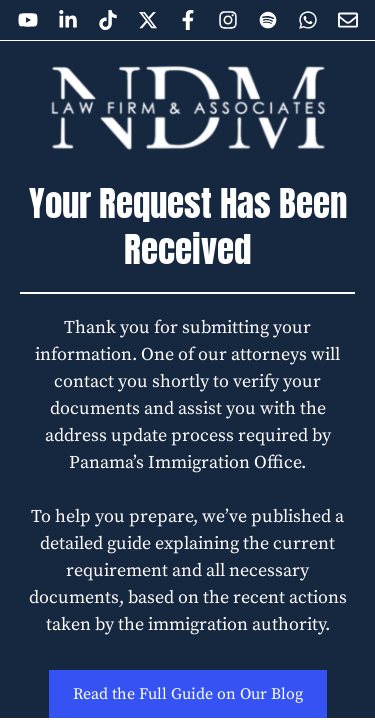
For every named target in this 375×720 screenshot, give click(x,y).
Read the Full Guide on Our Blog (188, 694)
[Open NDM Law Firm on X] (148, 20)
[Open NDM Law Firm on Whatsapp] (308, 20)
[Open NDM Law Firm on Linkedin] (68, 20)
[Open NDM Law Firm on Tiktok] (108, 20)
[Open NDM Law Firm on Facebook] (188, 20)
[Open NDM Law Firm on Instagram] (228, 20)
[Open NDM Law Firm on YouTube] (28, 20)
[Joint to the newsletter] (348, 20)
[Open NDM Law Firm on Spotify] (268, 20)
